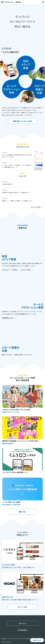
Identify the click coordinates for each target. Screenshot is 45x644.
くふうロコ (6, 270)
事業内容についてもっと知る (23, 121)
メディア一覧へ (27, 270)
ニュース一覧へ (37, 207)
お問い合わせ (37, 640)
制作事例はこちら (9, 318)
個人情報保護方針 (23, 630)
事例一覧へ (23, 512)
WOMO (16, 270)
